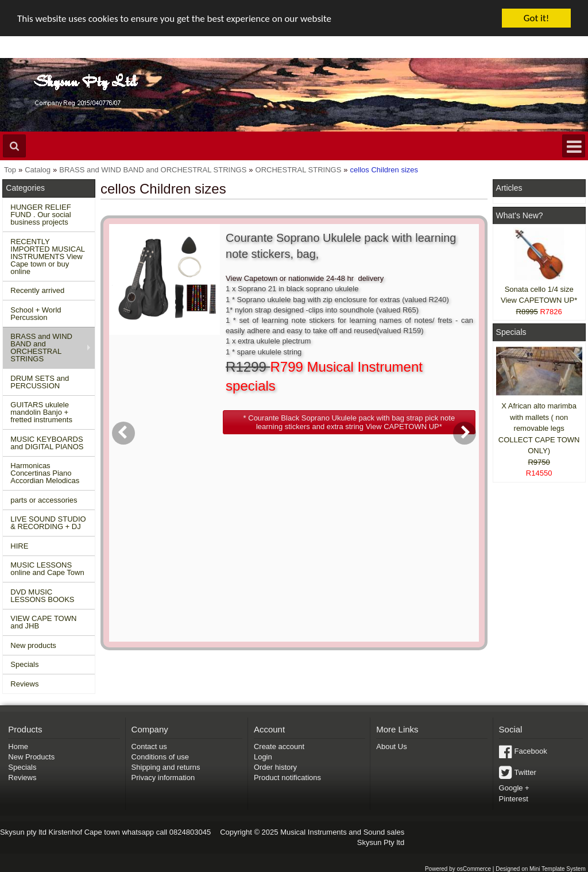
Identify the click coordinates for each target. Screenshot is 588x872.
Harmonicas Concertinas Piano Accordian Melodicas (45, 473)
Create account (279, 746)
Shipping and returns (166, 767)
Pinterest (514, 799)
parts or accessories (44, 500)
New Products (31, 757)
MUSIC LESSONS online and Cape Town (47, 569)
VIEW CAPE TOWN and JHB (43, 622)
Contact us (149, 746)
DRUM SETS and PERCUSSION (40, 382)
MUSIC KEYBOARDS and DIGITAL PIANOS (47, 443)
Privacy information (163, 778)
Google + (514, 788)
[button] (349, 422)
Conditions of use (160, 757)
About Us (391, 746)
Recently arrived (37, 290)
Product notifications (287, 778)
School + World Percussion (36, 314)
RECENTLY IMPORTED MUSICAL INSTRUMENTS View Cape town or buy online (48, 256)
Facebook (531, 751)
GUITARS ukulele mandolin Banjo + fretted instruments (41, 412)
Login (263, 757)
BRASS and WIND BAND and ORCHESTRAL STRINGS (41, 348)
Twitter (525, 772)
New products (33, 645)
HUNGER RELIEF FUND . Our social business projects (40, 215)
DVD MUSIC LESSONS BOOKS (42, 596)
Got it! (536, 18)
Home (18, 746)
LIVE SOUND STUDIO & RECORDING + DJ (48, 523)
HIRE (19, 546)
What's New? (520, 215)
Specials (24, 664)
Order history (275, 767)
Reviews (24, 684)
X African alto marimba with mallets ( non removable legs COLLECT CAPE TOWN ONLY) (539, 428)
